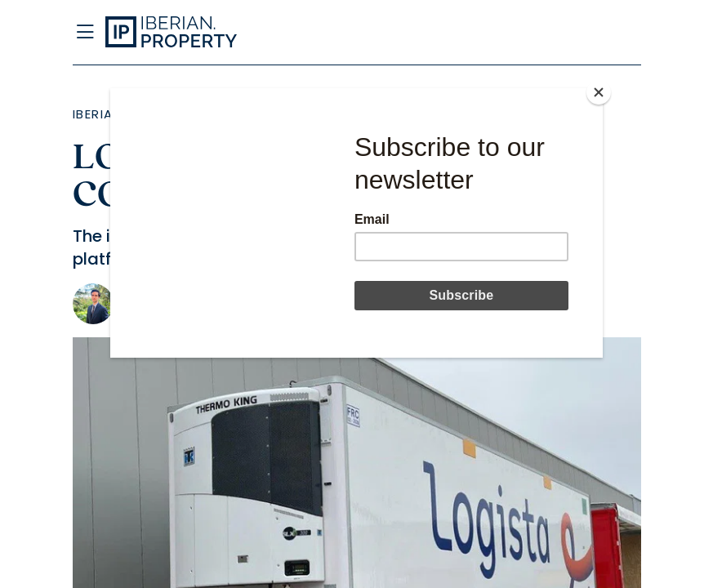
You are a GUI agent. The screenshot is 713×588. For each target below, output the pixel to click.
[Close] (599, 92)
